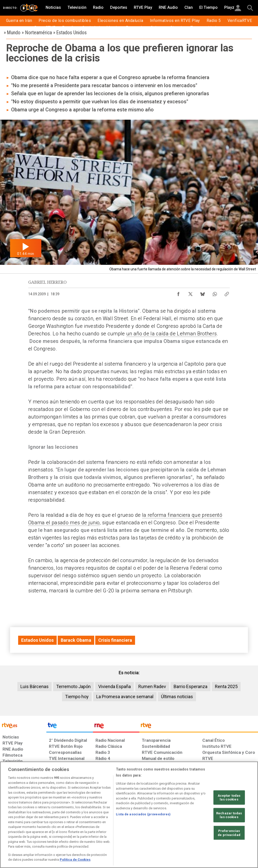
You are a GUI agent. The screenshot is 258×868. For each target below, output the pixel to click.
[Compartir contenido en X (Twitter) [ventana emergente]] (190, 293)
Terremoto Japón (73, 686)
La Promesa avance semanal (125, 697)
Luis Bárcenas (35, 686)
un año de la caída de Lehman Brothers (171, 334)
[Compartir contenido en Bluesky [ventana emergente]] (203, 293)
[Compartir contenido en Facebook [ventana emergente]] (178, 293)
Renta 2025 (226, 686)
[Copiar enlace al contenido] (227, 293)
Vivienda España (115, 686)
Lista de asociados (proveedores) (143, 814)
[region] (129, 815)
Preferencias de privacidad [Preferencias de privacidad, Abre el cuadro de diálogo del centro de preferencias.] (229, 833)
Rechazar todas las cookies (229, 815)
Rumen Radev (152, 686)
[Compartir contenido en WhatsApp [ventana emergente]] (215, 293)
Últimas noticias (177, 697)
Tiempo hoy (77, 697)
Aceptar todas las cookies (229, 797)
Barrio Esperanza (190, 686)
